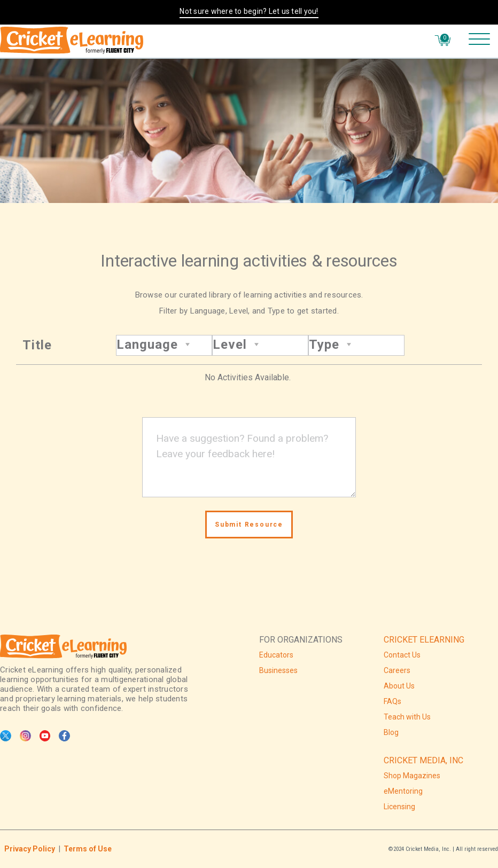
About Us (399, 686)
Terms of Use (88, 849)
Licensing (399, 807)
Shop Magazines (412, 776)
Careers (397, 670)
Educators (276, 655)
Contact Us (402, 655)
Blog (391, 732)
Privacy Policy (30, 849)
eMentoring (403, 791)
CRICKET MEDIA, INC (423, 760)
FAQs (392, 701)
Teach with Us (407, 717)
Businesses (278, 670)
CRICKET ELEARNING (424, 640)
